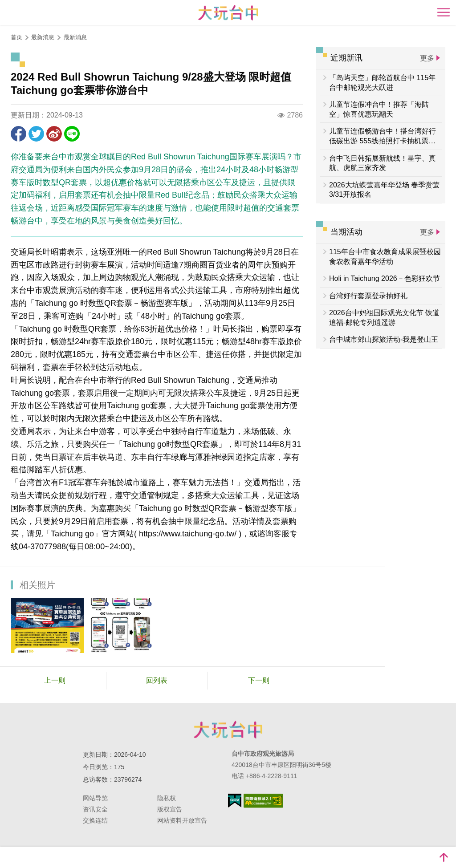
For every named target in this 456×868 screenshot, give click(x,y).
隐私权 (167, 798)
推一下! (36, 134)
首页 (16, 37)
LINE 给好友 (72, 134)
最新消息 (75, 37)
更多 (427, 58)
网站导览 (95, 798)
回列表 (157, 680)
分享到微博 (54, 134)
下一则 (259, 680)
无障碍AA (263, 801)
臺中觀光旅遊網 (228, 13)
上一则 (55, 680)
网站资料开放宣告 (182, 820)
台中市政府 (228, 730)
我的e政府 (235, 801)
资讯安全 (95, 809)
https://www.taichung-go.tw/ (188, 534)
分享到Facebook (18, 134)
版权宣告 (170, 809)
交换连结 (95, 820)
